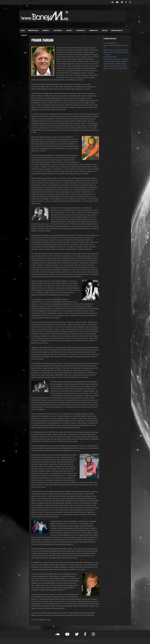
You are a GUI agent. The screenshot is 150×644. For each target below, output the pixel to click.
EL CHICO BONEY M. (110, 43)
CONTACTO (24, 35)
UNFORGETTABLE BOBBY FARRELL (115, 64)
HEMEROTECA (94, 30)
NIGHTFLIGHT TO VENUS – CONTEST (116, 59)
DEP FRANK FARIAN (110, 57)
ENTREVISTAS (81, 30)
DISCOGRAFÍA (58, 30)
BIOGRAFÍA (46, 30)
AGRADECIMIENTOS (117, 30)
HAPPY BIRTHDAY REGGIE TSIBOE (115, 66)
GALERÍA (70, 30)
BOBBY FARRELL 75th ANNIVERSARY (116, 50)
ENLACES (105, 30)
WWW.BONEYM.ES (34, 30)
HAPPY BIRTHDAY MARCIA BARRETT (116, 62)
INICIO (23, 30)
